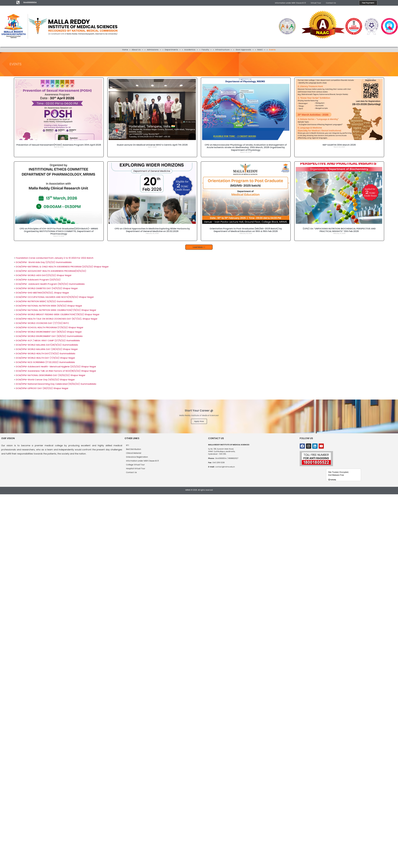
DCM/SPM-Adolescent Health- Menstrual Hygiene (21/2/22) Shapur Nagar (56, 367)
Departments (173, 50)
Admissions (154, 50)
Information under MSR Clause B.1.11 (290, 3)
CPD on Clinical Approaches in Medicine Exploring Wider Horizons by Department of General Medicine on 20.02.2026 (152, 230)
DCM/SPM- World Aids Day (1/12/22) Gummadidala (44, 262)
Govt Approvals (245, 50)
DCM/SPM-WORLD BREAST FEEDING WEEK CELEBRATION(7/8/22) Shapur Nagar (58, 314)
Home (125, 50)
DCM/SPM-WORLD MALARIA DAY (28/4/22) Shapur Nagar (47, 349)
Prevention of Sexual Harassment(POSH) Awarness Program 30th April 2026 (59, 145)
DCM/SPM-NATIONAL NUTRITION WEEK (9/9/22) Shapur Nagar (49, 306)
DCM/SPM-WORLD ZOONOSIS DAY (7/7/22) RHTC (42, 323)
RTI (127, 445)
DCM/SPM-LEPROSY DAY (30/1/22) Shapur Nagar (42, 388)
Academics (191, 50)
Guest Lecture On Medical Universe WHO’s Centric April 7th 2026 (152, 145)
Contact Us (331, 3)
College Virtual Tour (135, 465)
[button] (199, 247)
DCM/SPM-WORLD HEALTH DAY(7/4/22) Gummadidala (45, 353)
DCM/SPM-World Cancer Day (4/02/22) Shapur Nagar (45, 380)
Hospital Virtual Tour (136, 469)
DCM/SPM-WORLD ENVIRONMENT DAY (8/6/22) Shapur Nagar (49, 332)
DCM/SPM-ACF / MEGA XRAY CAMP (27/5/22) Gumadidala (48, 340)
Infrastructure (224, 50)
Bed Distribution (134, 449)
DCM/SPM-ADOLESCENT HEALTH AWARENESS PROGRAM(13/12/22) (51, 271)
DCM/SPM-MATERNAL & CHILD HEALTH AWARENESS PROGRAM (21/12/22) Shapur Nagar (62, 267)
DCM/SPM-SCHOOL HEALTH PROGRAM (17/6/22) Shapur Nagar (50, 327)
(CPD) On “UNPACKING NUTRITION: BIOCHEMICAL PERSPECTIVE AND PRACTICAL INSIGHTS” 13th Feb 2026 (339, 230)
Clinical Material (134, 453)
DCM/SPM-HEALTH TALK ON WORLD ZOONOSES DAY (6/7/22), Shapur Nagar (57, 319)
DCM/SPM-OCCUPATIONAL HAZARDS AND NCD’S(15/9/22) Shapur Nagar (55, 297)
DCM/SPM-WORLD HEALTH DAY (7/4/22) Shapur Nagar (45, 358)
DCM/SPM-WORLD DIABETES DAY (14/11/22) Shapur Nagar (47, 288)
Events (272, 50)
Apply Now (199, 421)
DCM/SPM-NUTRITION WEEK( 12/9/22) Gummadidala (44, 301)
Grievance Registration (137, 457)
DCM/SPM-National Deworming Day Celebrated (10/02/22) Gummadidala (56, 384)
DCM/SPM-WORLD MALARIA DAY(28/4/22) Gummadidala (47, 345)
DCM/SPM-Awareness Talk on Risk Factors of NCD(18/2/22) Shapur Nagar (56, 371)
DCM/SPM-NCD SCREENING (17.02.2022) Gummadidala (45, 362)
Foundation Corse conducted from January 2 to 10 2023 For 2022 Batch (55, 258)
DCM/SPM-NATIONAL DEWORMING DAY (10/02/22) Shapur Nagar (51, 375)
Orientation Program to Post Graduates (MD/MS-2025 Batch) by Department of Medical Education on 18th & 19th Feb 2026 (246, 230)
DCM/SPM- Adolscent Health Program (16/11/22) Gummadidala (50, 284)
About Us (137, 50)
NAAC (261, 50)
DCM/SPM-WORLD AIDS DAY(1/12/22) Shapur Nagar (44, 275)
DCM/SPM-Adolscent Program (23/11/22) (38, 280)
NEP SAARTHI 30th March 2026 (339, 145)
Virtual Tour (316, 3)
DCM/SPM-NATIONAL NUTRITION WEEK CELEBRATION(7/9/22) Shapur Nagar (56, 310)
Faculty (207, 50)
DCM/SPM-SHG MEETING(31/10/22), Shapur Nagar (42, 293)
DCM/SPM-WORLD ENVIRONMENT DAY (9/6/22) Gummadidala (49, 336)
